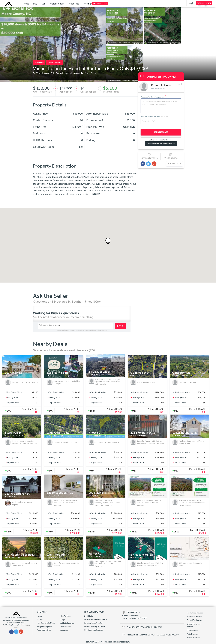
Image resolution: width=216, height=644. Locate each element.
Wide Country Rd (58, 433)
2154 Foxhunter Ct (143, 433)
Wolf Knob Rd (56, 555)
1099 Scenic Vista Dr (144, 493)
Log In (191, 3)
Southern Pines (68, 73)
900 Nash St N (98, 493)
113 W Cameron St (17, 494)
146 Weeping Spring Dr (20, 555)
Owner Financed (54, 62)
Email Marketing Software (95, 626)
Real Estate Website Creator (96, 619)
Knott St (94, 433)
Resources (74, 4)
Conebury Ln (181, 373)
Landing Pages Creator (93, 623)
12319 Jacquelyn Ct (60, 493)
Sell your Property (44, 626)
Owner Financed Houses (194, 625)
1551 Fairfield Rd (58, 373)
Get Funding (65, 616)
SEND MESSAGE (160, 132)
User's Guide (66, 627)
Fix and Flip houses (195, 620)
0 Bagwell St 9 (139, 373)
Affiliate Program (67, 623)
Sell (43, 4)
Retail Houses (193, 634)
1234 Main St (13, 373)
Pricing (87, 3)
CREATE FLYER (173, 164)
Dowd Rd (178, 555)
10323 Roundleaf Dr (185, 433)
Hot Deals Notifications (94, 630)
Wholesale (39, 62)
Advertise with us (44, 630)
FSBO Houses (193, 630)
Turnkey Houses (194, 638)
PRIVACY (116, 642)
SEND (120, 326)
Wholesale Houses (194, 617)
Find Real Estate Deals (46, 623)
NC (83, 73)
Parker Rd (95, 554)
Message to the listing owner (153, 97)
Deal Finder (89, 616)
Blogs (63, 620)
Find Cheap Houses (195, 613)
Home (26, 4)
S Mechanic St (44, 73)
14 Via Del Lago (99, 372)
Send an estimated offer (155, 116)
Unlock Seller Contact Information (160, 143)
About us (64, 630)
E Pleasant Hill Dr (142, 555)
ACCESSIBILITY (125, 642)
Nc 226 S (178, 493)
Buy (35, 4)
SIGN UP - (204, 3)
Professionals (57, 4)
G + (21, 632)
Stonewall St (13, 433)
